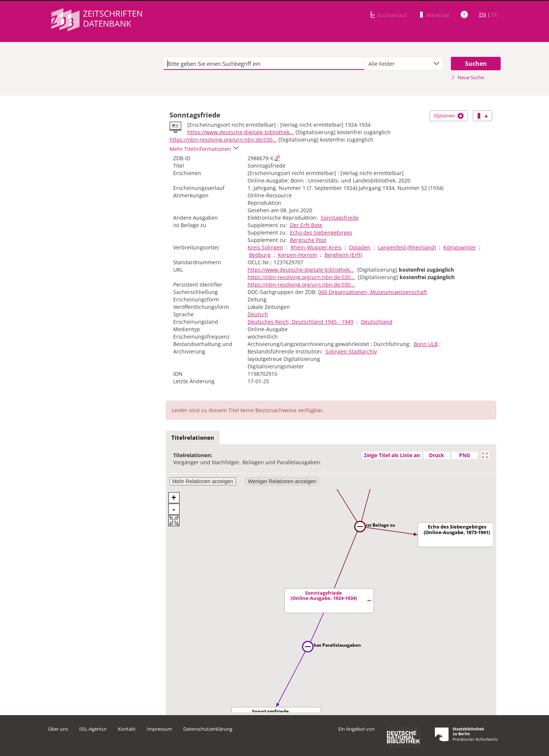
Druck (437, 455)
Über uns (58, 729)
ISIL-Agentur (93, 729)
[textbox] (264, 64)
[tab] (193, 438)
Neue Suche (467, 77)
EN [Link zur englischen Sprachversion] (483, 14)
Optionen (449, 116)
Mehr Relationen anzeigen (203, 481)
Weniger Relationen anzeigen (282, 481)
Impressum (159, 729)
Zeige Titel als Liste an (392, 455)
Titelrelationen (193, 437)
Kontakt (127, 729)
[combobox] (404, 64)
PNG (465, 455)
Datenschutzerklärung (208, 729)
